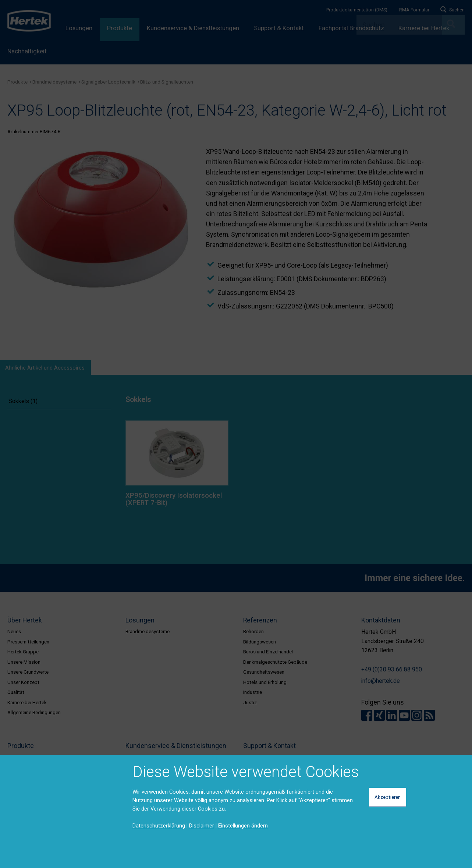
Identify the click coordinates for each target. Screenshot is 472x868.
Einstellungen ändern (243, 826)
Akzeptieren (388, 797)
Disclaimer (202, 826)
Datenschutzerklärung (159, 826)
